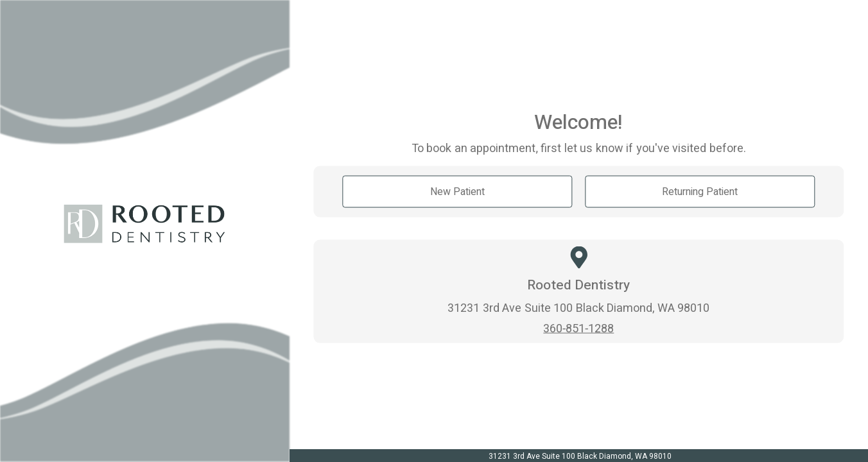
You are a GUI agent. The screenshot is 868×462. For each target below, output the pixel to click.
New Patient (457, 192)
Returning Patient (700, 192)
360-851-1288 (578, 328)
